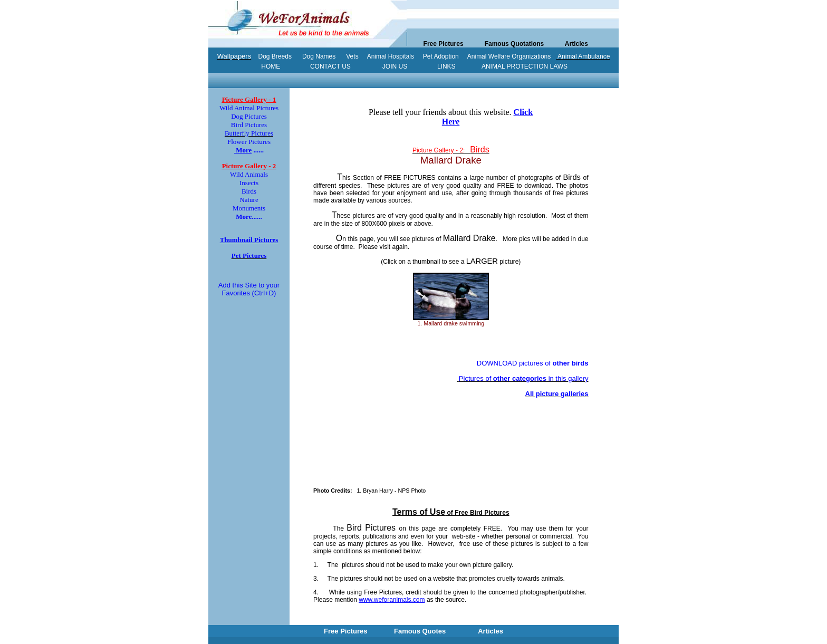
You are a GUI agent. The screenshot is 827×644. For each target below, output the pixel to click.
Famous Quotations (515, 44)
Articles (576, 44)
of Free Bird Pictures (451, 513)
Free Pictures (444, 44)
